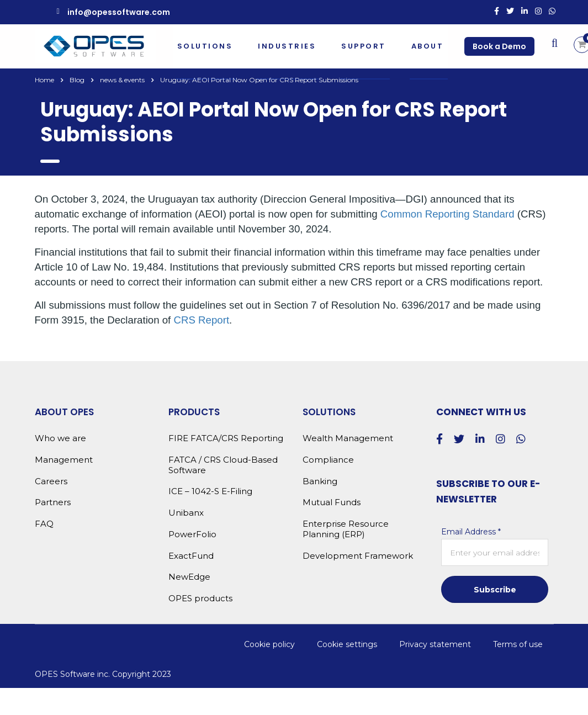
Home (44, 80)
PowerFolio (192, 534)
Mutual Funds (332, 502)
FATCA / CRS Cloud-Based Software (223, 465)
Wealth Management (348, 438)
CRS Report (202, 320)
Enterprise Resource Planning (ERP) (346, 529)
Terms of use (518, 644)
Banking (320, 481)
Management (64, 460)
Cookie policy (269, 644)
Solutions (205, 46)
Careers (51, 481)
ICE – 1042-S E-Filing (210, 491)
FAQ (44, 524)
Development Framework (358, 556)
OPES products (200, 599)
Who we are (60, 438)
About (428, 46)
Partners (53, 502)
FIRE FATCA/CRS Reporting (226, 438)
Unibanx (186, 513)
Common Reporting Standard (447, 214)
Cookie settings (347, 644)
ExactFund (191, 556)
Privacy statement (435, 644)
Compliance (328, 460)
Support (364, 46)
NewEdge (189, 577)
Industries (287, 46)
